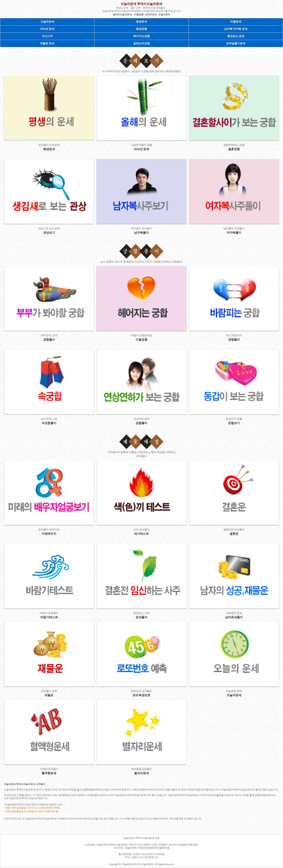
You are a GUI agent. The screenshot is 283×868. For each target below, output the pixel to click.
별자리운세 (141, 773)
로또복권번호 (141, 695)
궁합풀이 (49, 340)
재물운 (49, 695)
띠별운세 (236, 22)
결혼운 (234, 534)
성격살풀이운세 (236, 43)
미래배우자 (49, 534)
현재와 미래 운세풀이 (154, 8)
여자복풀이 (234, 233)
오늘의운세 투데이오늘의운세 (141, 4)
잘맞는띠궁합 (141, 43)
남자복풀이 (141, 233)
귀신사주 (47, 36)
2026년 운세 (47, 29)
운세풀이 (141, 617)
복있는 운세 (122, 8)
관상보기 (49, 233)
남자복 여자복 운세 (236, 29)
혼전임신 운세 (236, 36)
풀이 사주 (136, 8)
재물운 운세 (47, 43)
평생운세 (141, 22)
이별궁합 (141, 340)
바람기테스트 (49, 617)
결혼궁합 (234, 149)
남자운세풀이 (234, 617)
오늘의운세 (47, 22)
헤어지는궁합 (141, 36)
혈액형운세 (49, 773)
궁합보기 (234, 423)
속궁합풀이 (49, 423)
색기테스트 (141, 534)
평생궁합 (141, 29)
